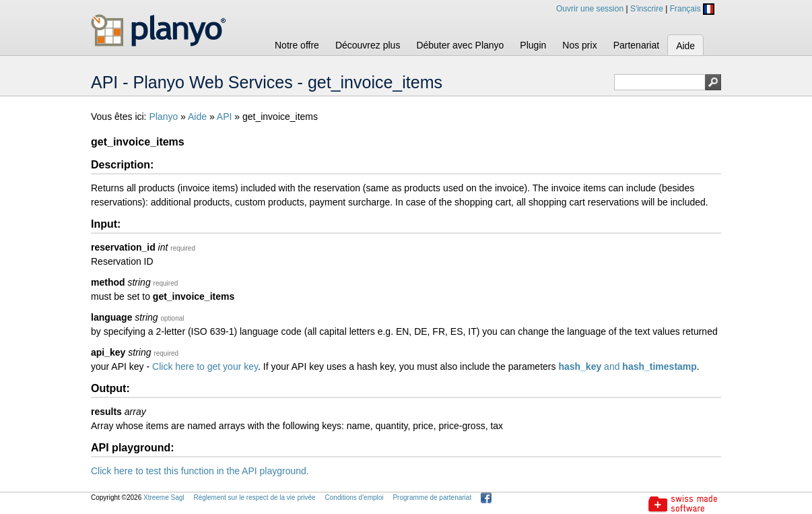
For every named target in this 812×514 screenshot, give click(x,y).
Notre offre (297, 45)
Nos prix (579, 45)
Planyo (163, 117)
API (225, 117)
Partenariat (636, 45)
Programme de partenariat (432, 497)
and (627, 366)
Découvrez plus (368, 45)
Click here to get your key (205, 366)
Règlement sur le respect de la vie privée (254, 497)
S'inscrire (647, 9)
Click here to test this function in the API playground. (200, 471)
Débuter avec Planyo (460, 45)
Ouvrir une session (590, 9)
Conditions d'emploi (354, 497)
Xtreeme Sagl (164, 497)
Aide (685, 46)
